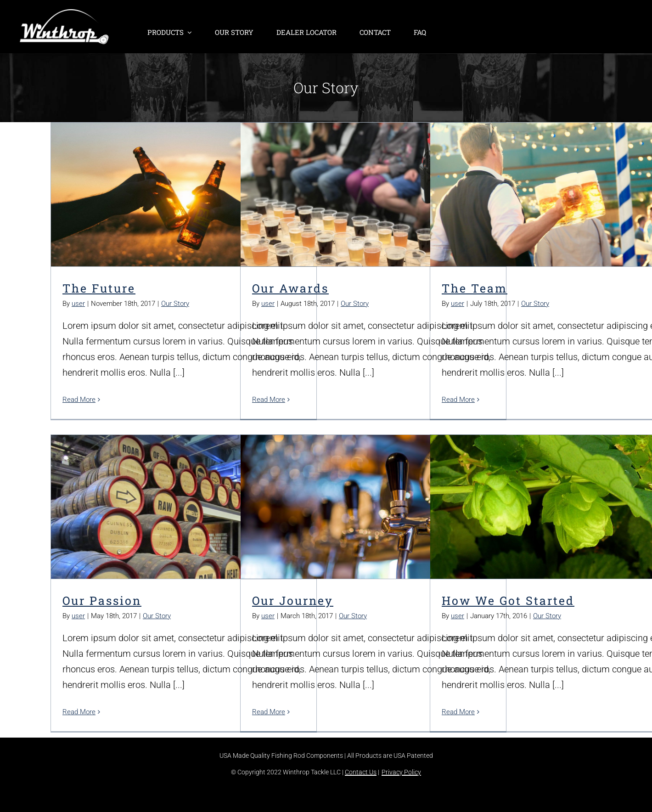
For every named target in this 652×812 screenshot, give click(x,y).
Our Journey (293, 601)
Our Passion (102, 601)
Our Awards (290, 288)
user (78, 304)
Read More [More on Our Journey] (269, 712)
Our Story (175, 304)
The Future (99, 288)
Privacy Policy (401, 772)
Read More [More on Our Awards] (269, 400)
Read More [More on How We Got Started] (458, 712)
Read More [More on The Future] (79, 400)
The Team (475, 288)
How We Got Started (508, 601)
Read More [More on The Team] (458, 400)
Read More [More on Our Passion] (79, 712)
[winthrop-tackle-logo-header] (64, 14)
